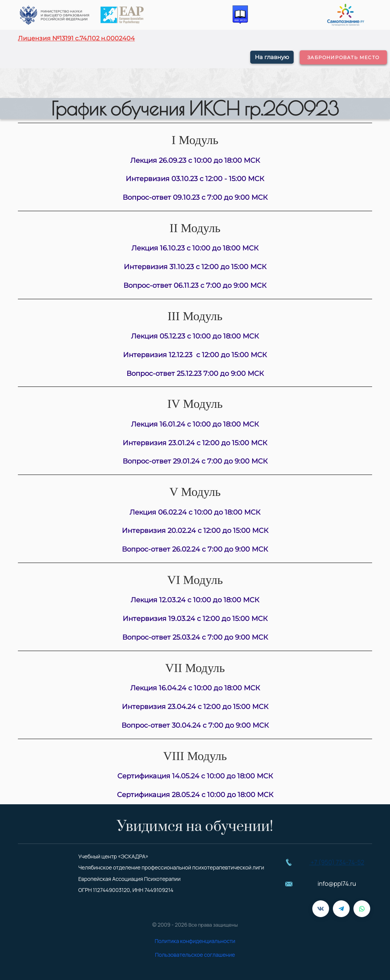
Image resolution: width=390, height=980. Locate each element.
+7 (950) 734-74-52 (338, 862)
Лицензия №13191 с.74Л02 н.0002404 (76, 38)
